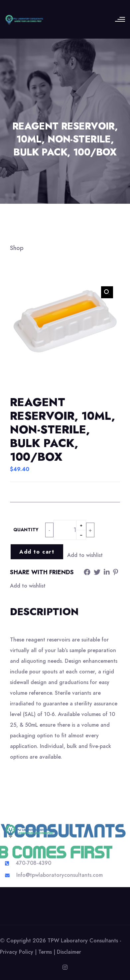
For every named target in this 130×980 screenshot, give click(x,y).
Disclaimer (69, 952)
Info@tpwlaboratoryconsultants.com (60, 875)
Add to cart (37, 552)
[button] (107, 292)
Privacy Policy (17, 952)
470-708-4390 (33, 863)
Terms (45, 952)
